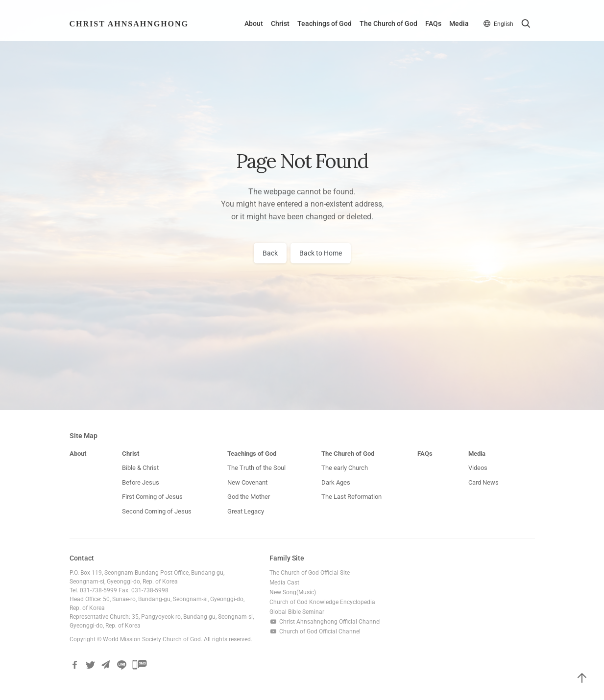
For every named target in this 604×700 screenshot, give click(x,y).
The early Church (345, 468)
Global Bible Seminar (297, 612)
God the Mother (249, 497)
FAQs (432, 24)
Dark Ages (336, 483)
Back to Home (321, 254)
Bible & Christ (140, 468)
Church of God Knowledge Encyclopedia (322, 603)
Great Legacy (246, 512)
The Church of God (387, 24)
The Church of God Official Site (310, 573)
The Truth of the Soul (256, 468)
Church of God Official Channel (315, 632)
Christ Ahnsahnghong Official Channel (325, 622)
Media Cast (284, 583)
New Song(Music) (293, 593)
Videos (478, 468)
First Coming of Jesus (152, 497)
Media (458, 24)
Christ (279, 24)
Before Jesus (141, 483)
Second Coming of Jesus (157, 512)
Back (270, 254)
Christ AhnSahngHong (129, 24)
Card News (483, 483)
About (252, 24)
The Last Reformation (351, 497)
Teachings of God (323, 24)
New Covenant (247, 483)
